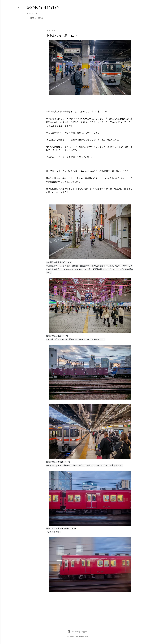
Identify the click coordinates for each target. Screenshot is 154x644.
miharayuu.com (36, 18)
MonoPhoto (43, 8)
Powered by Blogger (77, 632)
